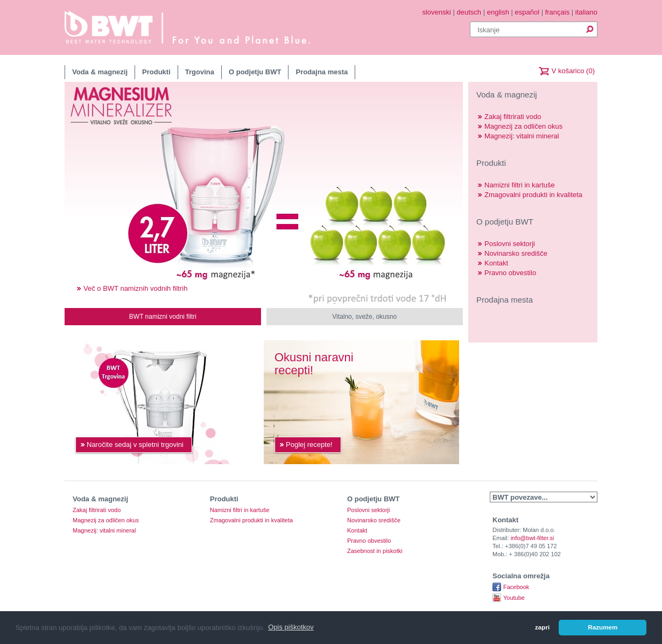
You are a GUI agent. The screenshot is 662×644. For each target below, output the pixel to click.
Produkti (156, 72)
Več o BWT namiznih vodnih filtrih (135, 288)
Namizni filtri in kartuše (520, 185)
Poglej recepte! (309, 444)
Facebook (516, 587)
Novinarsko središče (516, 253)
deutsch (469, 12)
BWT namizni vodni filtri (163, 317)
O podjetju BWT (255, 72)
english (498, 12)
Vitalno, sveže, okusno (364, 317)
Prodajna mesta (322, 72)
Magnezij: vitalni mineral (522, 136)
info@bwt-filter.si (533, 538)
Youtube (514, 598)
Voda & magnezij (100, 72)
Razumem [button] (603, 627)
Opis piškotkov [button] (291, 627)
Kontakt (496, 263)
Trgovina (200, 72)
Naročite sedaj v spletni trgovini (135, 444)
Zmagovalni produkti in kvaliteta (533, 195)
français (558, 12)
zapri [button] (542, 627)
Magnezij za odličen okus (523, 126)
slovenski (436, 12)
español (527, 12)
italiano (586, 12)
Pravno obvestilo (510, 273)
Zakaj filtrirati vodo (513, 117)
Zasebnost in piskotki (375, 551)
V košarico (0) (573, 71)
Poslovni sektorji (510, 244)
